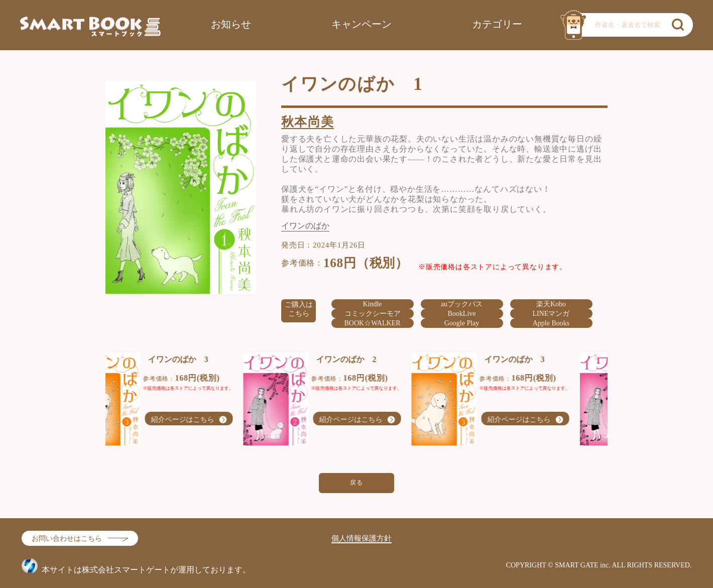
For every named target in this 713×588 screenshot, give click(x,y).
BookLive (462, 314)
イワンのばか (305, 226)
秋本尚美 (308, 122)
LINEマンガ (551, 314)
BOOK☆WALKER (373, 323)
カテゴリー (497, 24)
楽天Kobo (551, 304)
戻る (357, 483)
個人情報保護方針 (362, 538)
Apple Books (551, 323)
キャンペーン (362, 24)
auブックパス (462, 304)
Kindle (372, 304)
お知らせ (231, 24)
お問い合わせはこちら (67, 539)
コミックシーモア (373, 314)
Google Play (462, 323)
